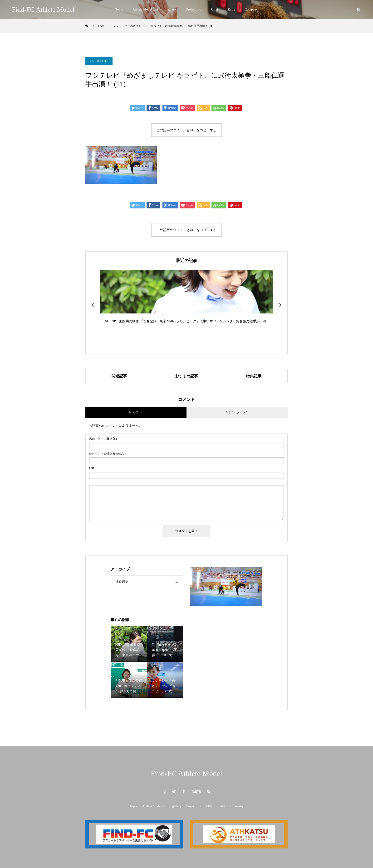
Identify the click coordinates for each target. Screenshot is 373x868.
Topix (119, 9)
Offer (215, 9)
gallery (172, 9)
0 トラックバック (237, 412)
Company (251, 9)
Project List (194, 9)
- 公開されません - (107, 454)
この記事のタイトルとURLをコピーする (186, 130)
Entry (232, 9)
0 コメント (136, 412)
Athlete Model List (145, 9)
